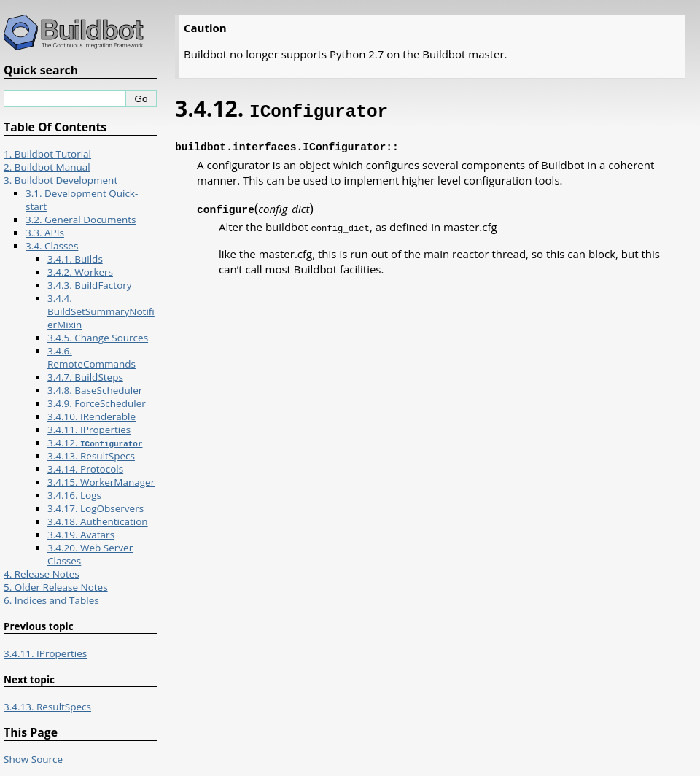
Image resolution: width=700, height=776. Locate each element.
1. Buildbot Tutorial (47, 154)
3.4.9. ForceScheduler (97, 403)
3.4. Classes (52, 246)
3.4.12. (95, 443)
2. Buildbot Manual (47, 167)
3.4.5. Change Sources (98, 338)
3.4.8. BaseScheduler (95, 390)
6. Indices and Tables (51, 600)
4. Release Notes (42, 574)
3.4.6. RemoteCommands (92, 357)
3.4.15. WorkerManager (101, 482)
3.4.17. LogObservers (96, 508)
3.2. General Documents (81, 220)
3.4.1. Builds (75, 259)
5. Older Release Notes (56, 587)
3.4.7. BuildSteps (85, 377)
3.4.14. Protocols (85, 469)
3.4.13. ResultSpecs (91, 456)
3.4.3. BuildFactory (90, 285)
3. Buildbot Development (61, 180)
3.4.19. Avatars (81, 535)
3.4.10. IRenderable (92, 416)
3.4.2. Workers (80, 272)
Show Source (33, 759)
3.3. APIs (45, 233)
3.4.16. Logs (74, 495)
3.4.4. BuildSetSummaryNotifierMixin (101, 311)
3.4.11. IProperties (89, 430)
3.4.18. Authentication (98, 521)
